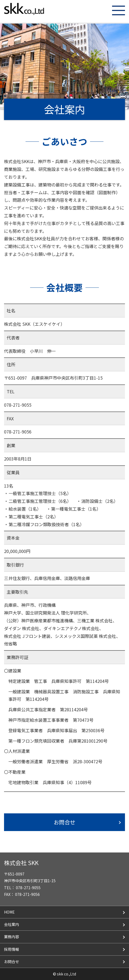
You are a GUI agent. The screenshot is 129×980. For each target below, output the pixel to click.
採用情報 (12, 949)
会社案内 (12, 924)
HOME (9, 912)
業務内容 (12, 937)
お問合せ (64, 822)
